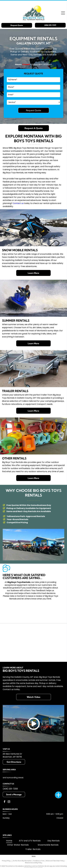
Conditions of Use (39, 861)
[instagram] (9, 802)
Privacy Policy (6, 861)
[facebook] (5, 802)
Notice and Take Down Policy (55, 861)
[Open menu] (63, 13)
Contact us (18, 203)
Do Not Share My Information (22, 861)
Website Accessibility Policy (34, 863)
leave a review (35, 596)
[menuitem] (9, 841)
